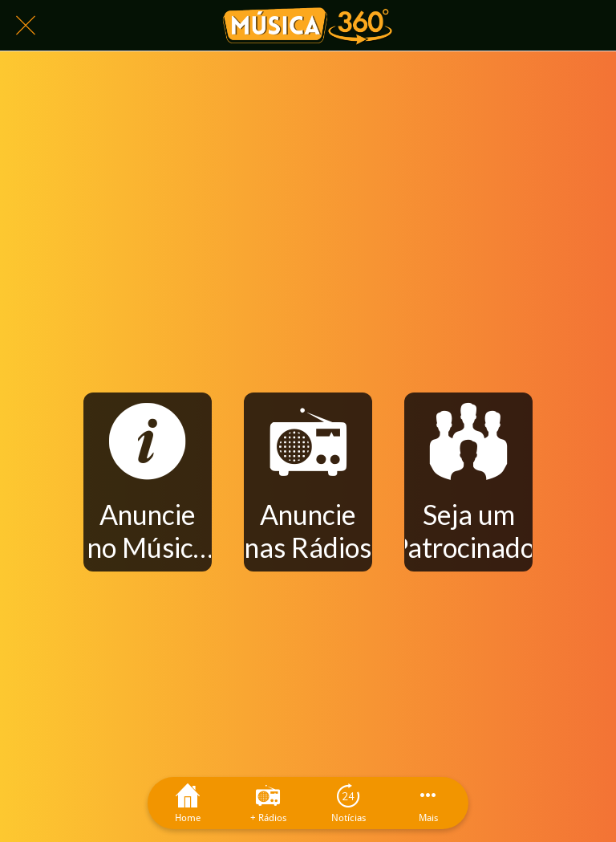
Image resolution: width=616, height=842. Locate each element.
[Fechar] (26, 26)
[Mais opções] (428, 803)
